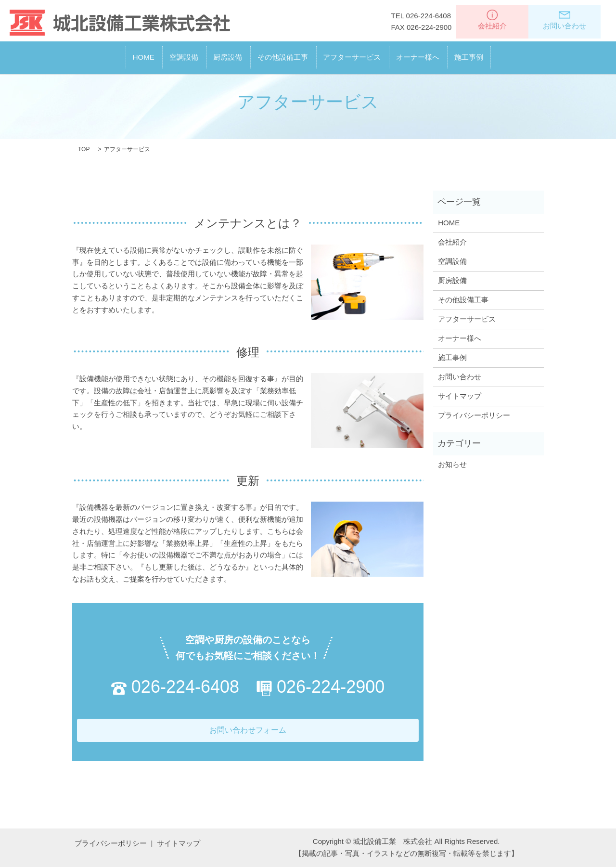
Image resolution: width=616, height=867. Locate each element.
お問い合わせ (565, 20)
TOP (84, 149)
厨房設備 (211, 54)
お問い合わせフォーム (248, 730)
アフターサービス (369, 54)
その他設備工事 (283, 54)
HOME (94, 54)
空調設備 (151, 54)
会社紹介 (492, 20)
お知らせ (452, 464)
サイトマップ (460, 396)
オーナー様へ (451, 54)
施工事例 (519, 54)
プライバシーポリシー (474, 415)
